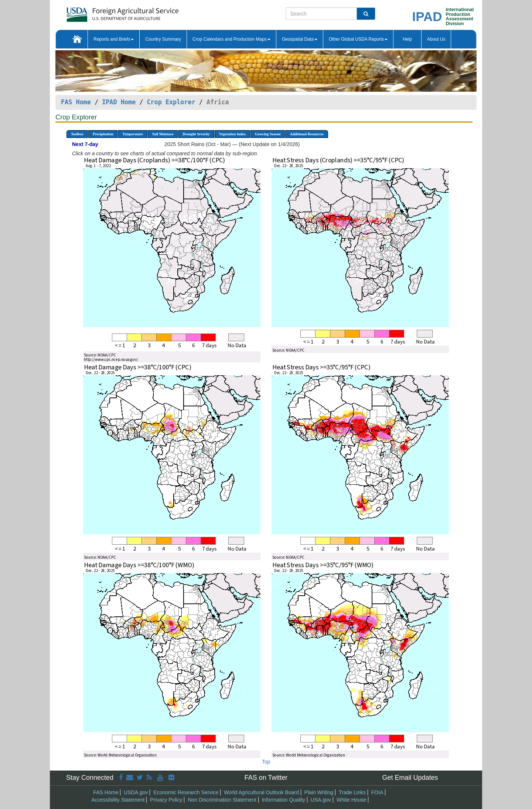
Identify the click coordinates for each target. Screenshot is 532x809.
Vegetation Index (232, 134)
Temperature (133, 134)
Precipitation (103, 134)
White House (351, 800)
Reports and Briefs (114, 39)
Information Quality (283, 800)
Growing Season (268, 134)
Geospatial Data (300, 39)
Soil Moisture (163, 134)
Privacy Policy (166, 800)
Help (407, 39)
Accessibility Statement (118, 800)
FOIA (377, 792)
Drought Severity (196, 134)
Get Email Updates (410, 778)
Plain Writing (319, 792)
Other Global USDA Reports (358, 39)
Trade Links (352, 792)
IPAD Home (119, 102)
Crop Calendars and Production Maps (231, 39)
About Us (436, 39)
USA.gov (321, 800)
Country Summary (163, 39)
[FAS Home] (104, 12)
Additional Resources (306, 134)
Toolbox (77, 134)
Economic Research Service (186, 792)
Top (266, 762)
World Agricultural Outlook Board (261, 792)
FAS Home (76, 102)
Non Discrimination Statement (222, 800)
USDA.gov (136, 792)
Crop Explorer (171, 102)
